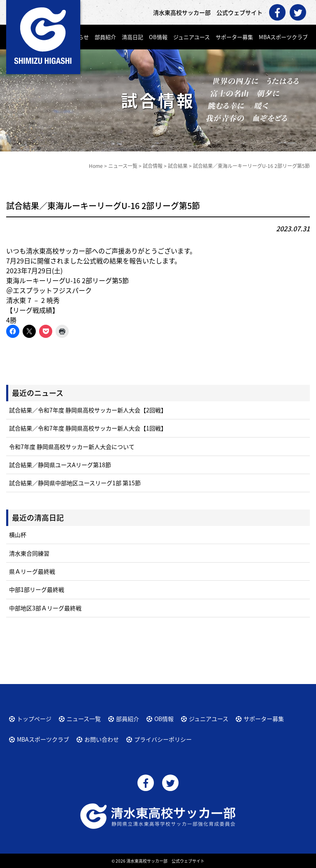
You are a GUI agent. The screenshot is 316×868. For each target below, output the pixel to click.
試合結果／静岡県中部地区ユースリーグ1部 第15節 (75, 483)
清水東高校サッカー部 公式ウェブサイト (165, 861)
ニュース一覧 (84, 719)
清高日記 (132, 37)
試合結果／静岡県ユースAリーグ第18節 (60, 465)
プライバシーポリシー (163, 739)
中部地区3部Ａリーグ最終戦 (45, 608)
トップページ (34, 719)
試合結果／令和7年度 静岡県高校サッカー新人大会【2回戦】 (88, 410)
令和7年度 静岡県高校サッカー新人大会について (72, 447)
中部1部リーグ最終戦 (37, 589)
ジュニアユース (192, 37)
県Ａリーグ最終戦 (32, 571)
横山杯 (18, 535)
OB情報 (158, 37)
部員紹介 (105, 37)
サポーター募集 (234, 37)
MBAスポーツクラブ (283, 37)
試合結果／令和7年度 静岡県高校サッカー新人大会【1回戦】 (88, 428)
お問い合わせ (102, 739)
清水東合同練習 (29, 553)
